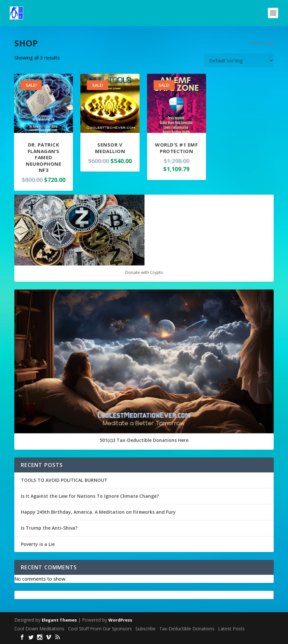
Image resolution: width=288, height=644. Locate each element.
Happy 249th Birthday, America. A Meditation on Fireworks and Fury (98, 512)
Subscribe (145, 629)
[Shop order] (239, 60)
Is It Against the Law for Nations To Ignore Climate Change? (90, 496)
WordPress (120, 620)
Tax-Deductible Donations (187, 629)
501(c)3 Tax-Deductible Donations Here (144, 440)
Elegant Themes (59, 620)
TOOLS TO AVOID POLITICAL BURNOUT (64, 480)
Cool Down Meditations (39, 629)
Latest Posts (231, 629)
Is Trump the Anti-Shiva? (49, 528)
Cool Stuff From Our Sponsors (100, 629)
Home (255, 43)
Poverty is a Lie (38, 544)
